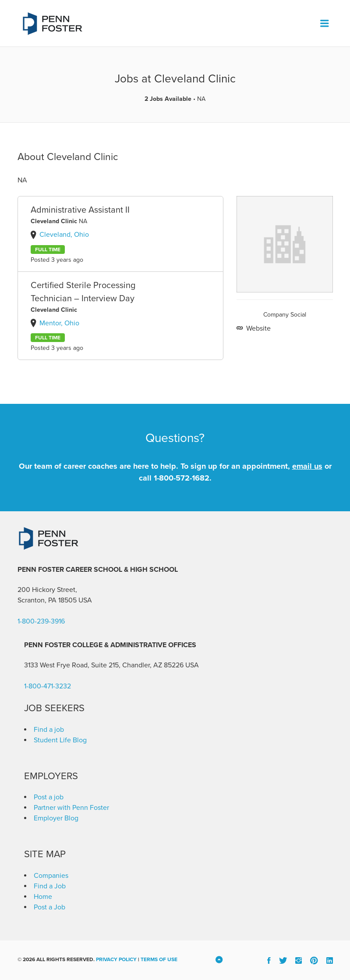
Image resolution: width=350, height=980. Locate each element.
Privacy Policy (116, 959)
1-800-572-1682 (182, 478)
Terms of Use (159, 959)
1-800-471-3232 (48, 686)
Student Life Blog (60, 740)
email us (307, 466)
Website (258, 328)
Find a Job (50, 886)
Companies (51, 876)
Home (43, 897)
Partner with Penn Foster (71, 808)
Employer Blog (56, 818)
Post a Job (49, 907)
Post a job (49, 797)
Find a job (49, 730)
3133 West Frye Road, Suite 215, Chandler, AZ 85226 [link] (104, 665)
